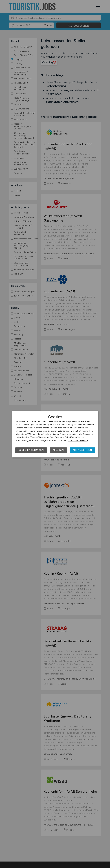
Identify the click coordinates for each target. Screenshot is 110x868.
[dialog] (55, 434)
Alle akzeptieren (82, 450)
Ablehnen (58, 450)
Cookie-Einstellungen (31, 450)
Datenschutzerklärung (78, 440)
